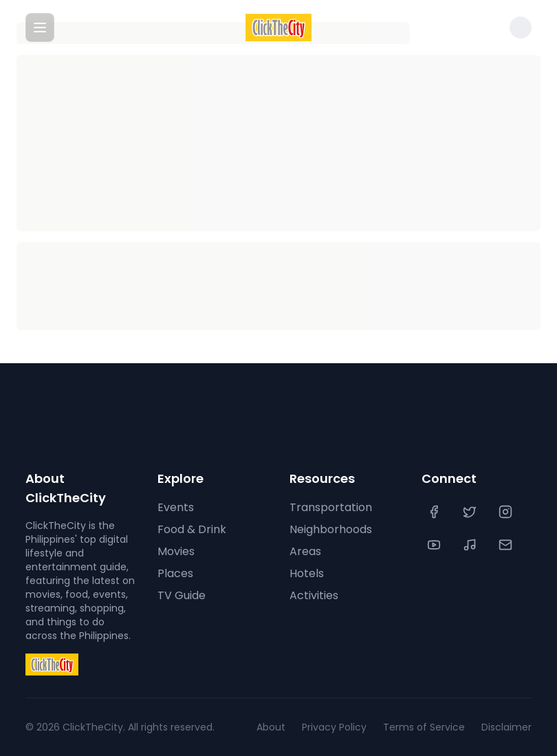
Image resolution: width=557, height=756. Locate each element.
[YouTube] (435, 545)
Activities (314, 595)
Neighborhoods (331, 529)
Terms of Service (424, 727)
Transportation (331, 507)
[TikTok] (471, 545)
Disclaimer (506, 727)
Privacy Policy (334, 727)
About (271, 727)
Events (176, 507)
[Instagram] (507, 512)
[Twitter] (471, 512)
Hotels (307, 573)
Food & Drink (192, 529)
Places (175, 573)
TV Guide (182, 595)
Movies (176, 551)
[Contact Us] (507, 545)
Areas (305, 551)
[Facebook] (435, 512)
